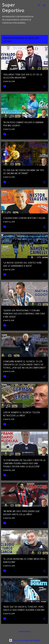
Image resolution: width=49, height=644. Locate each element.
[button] (44, 87)
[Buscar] (39, 5)
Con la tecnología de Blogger (24, 640)
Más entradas (24, 632)
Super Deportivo (13, 8)
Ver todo (7, 41)
